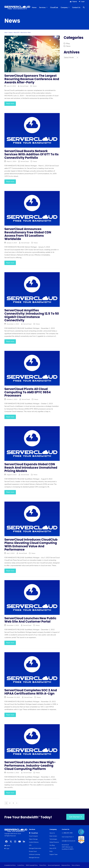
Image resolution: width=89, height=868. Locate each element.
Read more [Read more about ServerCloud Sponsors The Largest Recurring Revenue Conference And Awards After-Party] (10, 104)
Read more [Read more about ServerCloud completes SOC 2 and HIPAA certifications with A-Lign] (10, 715)
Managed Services (34, 858)
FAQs (51, 851)
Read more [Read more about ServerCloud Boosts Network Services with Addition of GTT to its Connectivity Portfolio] (10, 182)
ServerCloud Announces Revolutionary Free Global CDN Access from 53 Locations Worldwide (28, 234)
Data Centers (53, 836)
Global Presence (54, 842)
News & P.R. (53, 848)
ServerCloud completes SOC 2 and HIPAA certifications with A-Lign (31, 692)
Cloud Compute (33, 836)
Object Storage (33, 839)
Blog (68, 43)
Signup (75, 2)
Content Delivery (34, 842)
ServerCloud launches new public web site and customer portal (30, 620)
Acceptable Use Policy (10, 865)
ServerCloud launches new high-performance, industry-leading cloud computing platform (30, 766)
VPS (30, 845)
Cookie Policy (21, 865)
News (35, 86)
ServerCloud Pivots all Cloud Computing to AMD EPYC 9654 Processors (28, 392)
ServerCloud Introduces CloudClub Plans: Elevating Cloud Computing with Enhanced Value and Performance (31, 545)
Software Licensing (34, 854)
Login (83, 2)
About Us (52, 833)
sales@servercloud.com (69, 841)
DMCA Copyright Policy (32, 865)
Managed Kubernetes (35, 848)
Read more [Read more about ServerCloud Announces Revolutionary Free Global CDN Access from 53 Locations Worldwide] (10, 263)
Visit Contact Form (68, 837)
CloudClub (33, 833)
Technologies (53, 839)
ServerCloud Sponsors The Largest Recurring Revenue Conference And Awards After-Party (32, 79)
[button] (84, 7)
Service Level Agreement (54, 865)
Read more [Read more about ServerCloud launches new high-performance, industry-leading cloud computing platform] (10, 793)
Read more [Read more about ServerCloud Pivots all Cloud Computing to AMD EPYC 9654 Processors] (10, 417)
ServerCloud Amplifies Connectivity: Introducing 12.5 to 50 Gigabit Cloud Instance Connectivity (32, 315)
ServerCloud (24, 86)
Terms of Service (76, 865)
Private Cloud (33, 851)
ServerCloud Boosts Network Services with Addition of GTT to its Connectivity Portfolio (32, 154)
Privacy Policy (43, 865)
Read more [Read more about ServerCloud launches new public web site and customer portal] (10, 643)
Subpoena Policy (66, 865)
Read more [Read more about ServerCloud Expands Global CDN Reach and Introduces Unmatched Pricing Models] (10, 492)
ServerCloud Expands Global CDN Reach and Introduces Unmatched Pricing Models (31, 468)
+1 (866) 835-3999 (67, 833)
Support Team (54, 854)
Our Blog (52, 845)
